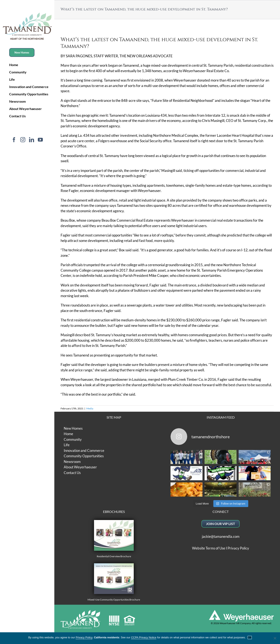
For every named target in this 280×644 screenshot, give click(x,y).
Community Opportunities (84, 456)
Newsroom (72, 462)
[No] (275, 638)
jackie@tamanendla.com (221, 536)
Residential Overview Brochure (114, 539)
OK (250, 638)
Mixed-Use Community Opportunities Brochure (114, 582)
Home (68, 434)
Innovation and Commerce (84, 450)
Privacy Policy (238, 548)
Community (73, 439)
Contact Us (72, 473)
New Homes (73, 428)
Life (67, 445)
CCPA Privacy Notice (144, 637)
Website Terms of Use (209, 548)
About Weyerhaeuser (80, 467)
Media (90, 408)
